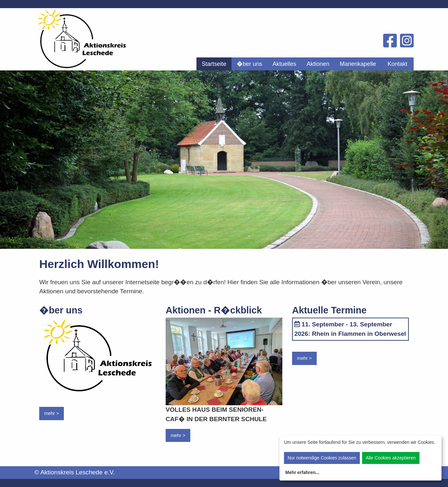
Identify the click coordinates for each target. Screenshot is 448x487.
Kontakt (397, 64)
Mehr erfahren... (302, 472)
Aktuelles (284, 64)
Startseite (214, 64)
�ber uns (249, 64)
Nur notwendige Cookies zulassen (322, 458)
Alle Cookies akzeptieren (391, 458)
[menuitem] (214, 64)
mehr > (51, 413)
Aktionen (318, 64)
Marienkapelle (358, 64)
